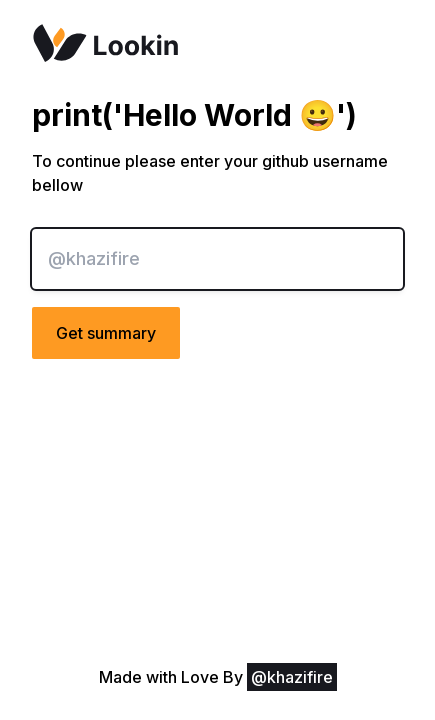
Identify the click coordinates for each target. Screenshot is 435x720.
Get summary (106, 333)
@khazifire (292, 677)
